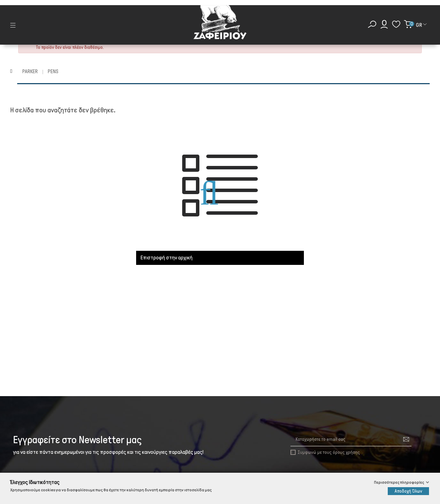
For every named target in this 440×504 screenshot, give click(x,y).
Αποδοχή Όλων (408, 491)
